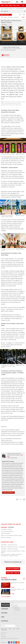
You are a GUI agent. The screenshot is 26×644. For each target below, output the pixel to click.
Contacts (22, 2)
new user (10, 573)
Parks (5, 17)
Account (17, 2)
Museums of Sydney (6, 538)
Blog (14, 629)
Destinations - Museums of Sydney (9, 549)
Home (2, 629)
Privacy (3, 635)
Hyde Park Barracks (6, 534)
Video (6, 629)
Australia (5, 621)
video (13, 587)
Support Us (4, 630)
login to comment (13, 569)
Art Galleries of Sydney (6, 530)
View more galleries (6, 597)
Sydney (9, 579)
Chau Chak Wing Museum (7, 532)
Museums (10, 17)
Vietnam (4, 613)
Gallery (10, 629)
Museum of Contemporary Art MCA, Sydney (11, 536)
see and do (13, 11)
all (2, 17)
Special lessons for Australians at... (18, 583)
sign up (17, 573)
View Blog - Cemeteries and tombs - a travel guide (13, 547)
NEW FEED (3, 637)
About (18, 629)
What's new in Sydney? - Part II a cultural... (18, 590)
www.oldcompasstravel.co (8, 442)
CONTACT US (4, 633)
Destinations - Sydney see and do (9, 545)
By (4, 25)
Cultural (16, 17)
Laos (3, 617)
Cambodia (5, 609)
